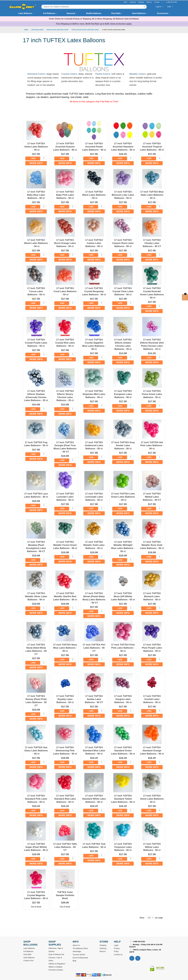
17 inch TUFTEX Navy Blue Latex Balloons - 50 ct (65, 648)
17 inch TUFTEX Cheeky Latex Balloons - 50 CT (152, 243)
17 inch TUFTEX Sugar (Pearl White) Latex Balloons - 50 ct (36, 847)
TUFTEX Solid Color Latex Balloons (85, 30)
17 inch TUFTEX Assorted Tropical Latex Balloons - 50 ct (152, 147)
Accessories (163, 13)
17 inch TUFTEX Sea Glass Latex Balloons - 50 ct (36, 751)
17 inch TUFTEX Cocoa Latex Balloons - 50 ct (36, 291)
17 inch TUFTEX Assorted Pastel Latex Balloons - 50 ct (94, 147)
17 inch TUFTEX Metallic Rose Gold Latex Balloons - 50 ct (152, 545)
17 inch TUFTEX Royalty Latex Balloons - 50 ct (65, 699)
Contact (157, 2)
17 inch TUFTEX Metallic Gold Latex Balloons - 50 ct (94, 545)
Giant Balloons (139, 13)
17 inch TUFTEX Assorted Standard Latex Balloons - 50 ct (123, 147)
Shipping (141, 2)
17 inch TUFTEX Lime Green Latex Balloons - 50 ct (123, 497)
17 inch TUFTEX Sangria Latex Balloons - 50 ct (123, 699)
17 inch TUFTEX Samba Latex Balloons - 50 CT (94, 699)
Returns (149, 2)
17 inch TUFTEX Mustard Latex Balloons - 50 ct (152, 596)
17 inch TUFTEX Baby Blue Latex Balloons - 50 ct (36, 195)
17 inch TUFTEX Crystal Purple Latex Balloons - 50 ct (36, 343)
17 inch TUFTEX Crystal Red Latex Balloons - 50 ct (65, 343)
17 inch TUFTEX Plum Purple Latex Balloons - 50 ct (152, 648)
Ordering (133, 2)
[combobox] (94, 7)
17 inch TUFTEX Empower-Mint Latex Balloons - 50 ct (94, 394)
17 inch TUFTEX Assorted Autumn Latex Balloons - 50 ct (65, 147)
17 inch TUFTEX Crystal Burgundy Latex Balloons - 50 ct (94, 291)
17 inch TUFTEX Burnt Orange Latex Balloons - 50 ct (65, 243)
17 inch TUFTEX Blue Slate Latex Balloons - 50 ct (152, 195)
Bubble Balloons (94, 13)
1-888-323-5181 (172, 2)
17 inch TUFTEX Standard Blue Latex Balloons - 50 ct (94, 751)
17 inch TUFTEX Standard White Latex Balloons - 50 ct (94, 799)
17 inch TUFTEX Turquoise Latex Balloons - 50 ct (123, 847)
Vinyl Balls (116, 13)
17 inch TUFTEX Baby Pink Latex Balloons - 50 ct (65, 195)
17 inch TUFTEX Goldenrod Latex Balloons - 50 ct (94, 445)
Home (26, 30)
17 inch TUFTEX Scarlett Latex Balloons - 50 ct (152, 699)
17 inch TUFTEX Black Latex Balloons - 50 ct (94, 195)
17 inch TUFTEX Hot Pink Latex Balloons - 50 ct (152, 445)
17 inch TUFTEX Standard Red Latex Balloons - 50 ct (65, 799)
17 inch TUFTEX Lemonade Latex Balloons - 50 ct (94, 497)
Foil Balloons (49, 13)
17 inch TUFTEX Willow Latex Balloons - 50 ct (152, 847)
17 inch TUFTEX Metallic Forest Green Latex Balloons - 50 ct (65, 545)
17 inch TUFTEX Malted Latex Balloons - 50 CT (152, 497)
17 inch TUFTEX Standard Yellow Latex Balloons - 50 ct (123, 799)
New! (125, 2)
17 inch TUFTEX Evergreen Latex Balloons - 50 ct (123, 394)
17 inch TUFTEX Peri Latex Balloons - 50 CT (94, 648)
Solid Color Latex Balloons (58, 30)
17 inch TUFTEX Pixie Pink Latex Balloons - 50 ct (123, 648)
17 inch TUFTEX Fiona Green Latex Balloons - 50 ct (152, 394)
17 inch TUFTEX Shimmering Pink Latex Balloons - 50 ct (65, 751)
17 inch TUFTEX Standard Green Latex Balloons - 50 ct (123, 751)
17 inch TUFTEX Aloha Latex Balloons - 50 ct (36, 147)
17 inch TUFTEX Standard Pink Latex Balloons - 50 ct (36, 799)
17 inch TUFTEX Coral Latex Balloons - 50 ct (65, 291)
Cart (171, 7)
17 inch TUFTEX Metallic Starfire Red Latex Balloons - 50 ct (65, 596)
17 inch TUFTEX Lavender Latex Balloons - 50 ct (65, 497)
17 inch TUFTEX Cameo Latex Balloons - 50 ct (94, 243)
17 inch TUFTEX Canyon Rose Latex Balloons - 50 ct (123, 243)
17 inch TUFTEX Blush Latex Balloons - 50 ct (36, 243)
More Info (36, 163)
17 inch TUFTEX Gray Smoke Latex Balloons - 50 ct (123, 445)
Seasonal (71, 13)
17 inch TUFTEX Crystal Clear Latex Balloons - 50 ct (123, 291)
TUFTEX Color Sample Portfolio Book (65, 895)
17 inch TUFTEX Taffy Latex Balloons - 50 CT (65, 847)
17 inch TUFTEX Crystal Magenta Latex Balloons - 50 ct (36, 895)
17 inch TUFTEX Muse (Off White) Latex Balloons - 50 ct (123, 596)
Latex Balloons (25, 13)
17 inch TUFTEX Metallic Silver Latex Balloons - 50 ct (36, 596)
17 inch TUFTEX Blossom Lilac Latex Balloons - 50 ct (123, 195)
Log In (160, 7)
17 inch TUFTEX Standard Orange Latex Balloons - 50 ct (152, 751)
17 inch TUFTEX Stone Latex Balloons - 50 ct (152, 799)
